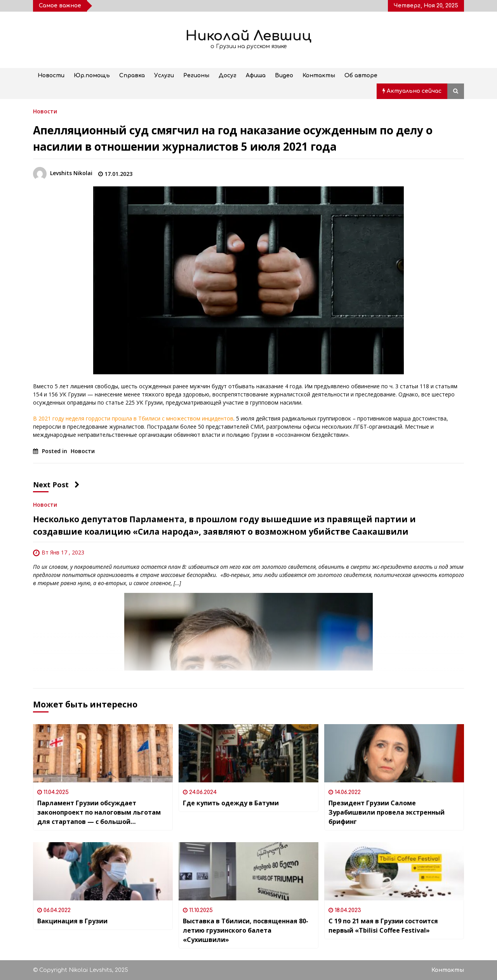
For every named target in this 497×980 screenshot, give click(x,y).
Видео (284, 76)
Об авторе (361, 76)
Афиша (256, 76)
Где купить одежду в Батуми (231, 803)
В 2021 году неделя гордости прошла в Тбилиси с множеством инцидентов (133, 418)
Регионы (196, 76)
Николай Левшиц (248, 36)
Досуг (228, 76)
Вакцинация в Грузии (72, 921)
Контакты (319, 76)
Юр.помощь (92, 76)
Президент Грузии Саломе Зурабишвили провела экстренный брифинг (387, 812)
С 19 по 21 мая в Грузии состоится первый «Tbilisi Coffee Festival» (383, 926)
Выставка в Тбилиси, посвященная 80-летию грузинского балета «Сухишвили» (246, 930)
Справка (132, 76)
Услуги (164, 76)
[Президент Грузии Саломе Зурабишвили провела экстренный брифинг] (394, 753)
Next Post (56, 485)
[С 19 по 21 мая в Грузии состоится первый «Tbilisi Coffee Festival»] (394, 871)
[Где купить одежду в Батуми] (248, 753)
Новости (51, 76)
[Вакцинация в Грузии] (103, 871)
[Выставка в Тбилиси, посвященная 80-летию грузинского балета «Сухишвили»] (248, 871)
